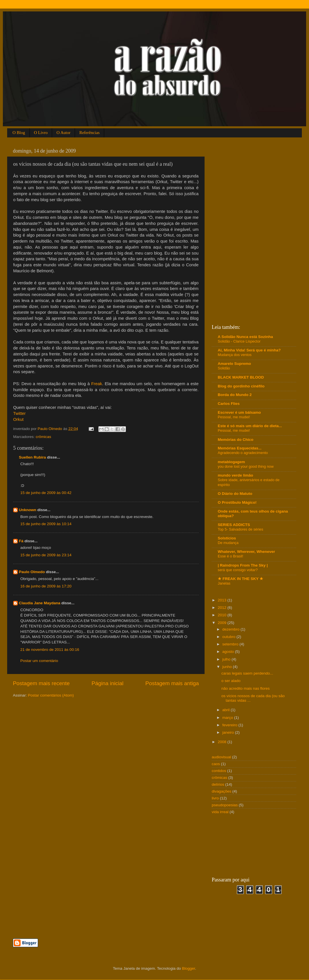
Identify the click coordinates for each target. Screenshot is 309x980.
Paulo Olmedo (32, 572)
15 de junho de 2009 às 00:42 (46, 493)
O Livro (41, 133)
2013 (223, 600)
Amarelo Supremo (234, 364)
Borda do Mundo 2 (235, 395)
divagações (221, 791)
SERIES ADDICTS (234, 525)
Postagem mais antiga (172, 683)
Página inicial (107, 683)
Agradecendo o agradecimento (243, 453)
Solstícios (227, 538)
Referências (89, 133)
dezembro (231, 629)
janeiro (229, 732)
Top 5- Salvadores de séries (240, 529)
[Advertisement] (80, 920)
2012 (223, 608)
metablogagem (231, 462)
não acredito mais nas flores (246, 688)
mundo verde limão (235, 475)
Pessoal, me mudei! (234, 417)
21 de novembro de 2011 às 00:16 (50, 650)
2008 (223, 742)
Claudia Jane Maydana (40, 603)
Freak (97, 384)
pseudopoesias (225, 805)
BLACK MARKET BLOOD (241, 377)
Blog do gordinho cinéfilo (241, 386)
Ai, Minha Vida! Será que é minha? (249, 350)
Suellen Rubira (32, 457)
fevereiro (230, 725)
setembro (231, 644)
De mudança (228, 543)
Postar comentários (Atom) (51, 695)
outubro (229, 637)
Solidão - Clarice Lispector (239, 341)
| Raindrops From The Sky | (243, 565)
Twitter (19, 413)
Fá (21, 541)
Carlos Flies (229, 404)
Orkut (18, 419)
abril (226, 710)
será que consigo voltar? (238, 570)
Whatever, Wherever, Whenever (246, 552)
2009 (223, 623)
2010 (223, 615)
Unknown (28, 510)
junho (228, 667)
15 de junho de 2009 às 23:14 (46, 555)
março (228, 718)
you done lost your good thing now (246, 466)
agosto (229, 652)
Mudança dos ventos (235, 355)
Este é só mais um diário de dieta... (250, 426)
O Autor (63, 133)
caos (216, 764)
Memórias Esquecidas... (240, 448)
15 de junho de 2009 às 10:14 (46, 524)
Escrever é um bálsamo (239, 412)
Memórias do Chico (236, 440)
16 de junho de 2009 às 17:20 (46, 586)
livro (215, 798)
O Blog (19, 133)
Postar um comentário (39, 661)
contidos (219, 771)
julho (227, 659)
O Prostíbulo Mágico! (237, 502)
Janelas (224, 583)
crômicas (43, 437)
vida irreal (220, 812)
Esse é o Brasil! (230, 556)
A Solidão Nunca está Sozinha (245, 337)
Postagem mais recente (41, 683)
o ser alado (231, 681)
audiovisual (221, 757)
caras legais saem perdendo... (247, 673)
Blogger (189, 968)
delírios (218, 784)
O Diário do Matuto (235, 494)
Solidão (224, 368)
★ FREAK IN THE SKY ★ (240, 579)
